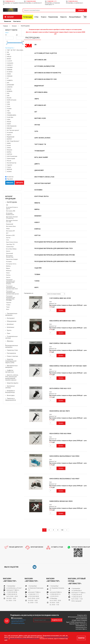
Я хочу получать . (18, 621)
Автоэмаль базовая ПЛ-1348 (45, 79)
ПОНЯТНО (81, 638)
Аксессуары (11, 395)
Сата (8, 240)
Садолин (9, 303)
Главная (5, 26)
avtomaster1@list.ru (81, 629)
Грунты (9, 330)
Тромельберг (10, 247)
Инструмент (11, 318)
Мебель (8, 266)
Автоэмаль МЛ (10, 231)
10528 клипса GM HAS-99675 (59, 411)
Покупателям (53, 17)
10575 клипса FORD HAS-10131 (60, 388)
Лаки (8, 333)
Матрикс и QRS (10, 235)
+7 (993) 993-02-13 (55, 594)
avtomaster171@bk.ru (34, 592)
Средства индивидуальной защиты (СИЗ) (11, 361)
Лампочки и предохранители (11, 399)
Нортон (8, 277)
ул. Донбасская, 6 (77, 591)
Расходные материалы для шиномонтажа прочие (12, 292)
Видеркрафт (10, 224)
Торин (8, 307)
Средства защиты (13, 383)
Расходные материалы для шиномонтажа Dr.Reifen (11, 282)
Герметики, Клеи (12, 350)
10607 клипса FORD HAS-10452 (60, 343)
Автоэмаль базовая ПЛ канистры (12, 218)
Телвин (8, 305)
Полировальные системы (11, 337)
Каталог (9, 17)
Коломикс (9, 262)
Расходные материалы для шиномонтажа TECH (12, 287)
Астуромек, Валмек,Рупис (10, 214)
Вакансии (8, 21)
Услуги (43, 17)
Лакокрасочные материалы (11, 314)
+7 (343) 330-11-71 (52, 1)
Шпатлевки (10, 327)
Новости (63, 17)
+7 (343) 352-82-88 (31, 1)
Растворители (11, 353)
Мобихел (9, 271)
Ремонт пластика (12, 356)
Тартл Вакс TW (10, 244)
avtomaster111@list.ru (13, 590)
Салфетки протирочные (10, 371)
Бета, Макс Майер (11, 249)
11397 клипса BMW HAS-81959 (60, 298)
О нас (36, 17)
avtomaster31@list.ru (56, 592)
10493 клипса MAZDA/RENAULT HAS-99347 (64, 479)
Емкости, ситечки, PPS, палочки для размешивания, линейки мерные (12, 377)
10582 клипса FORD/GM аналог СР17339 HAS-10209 (68, 366)
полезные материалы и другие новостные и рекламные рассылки (18, 622)
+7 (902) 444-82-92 (12, 594)
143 (62, 530)
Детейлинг (10, 324)
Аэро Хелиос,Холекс (12, 242)
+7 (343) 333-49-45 (73, 1)
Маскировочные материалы (11, 366)
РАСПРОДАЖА (12, 202)
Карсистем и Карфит (12, 259)
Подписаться (57, 620)
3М (7, 205)
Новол (8, 273)
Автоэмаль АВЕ (11, 211)
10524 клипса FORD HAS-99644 (60, 434)
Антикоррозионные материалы (12, 346)
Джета (8, 251)
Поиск (81, 10)
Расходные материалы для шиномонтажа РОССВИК (11, 298)
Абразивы (10, 341)
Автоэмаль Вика (11, 226)
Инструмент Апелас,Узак (10, 256)
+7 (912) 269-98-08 (33, 596)
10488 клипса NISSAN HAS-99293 (61, 501)
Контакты (17, 21)
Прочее (8, 238)
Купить (61, 310)
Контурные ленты (11, 264)
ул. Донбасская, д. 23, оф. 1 (14, 588)
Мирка (8, 268)
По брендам (28, 17)
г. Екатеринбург (11, 586)
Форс (8, 309)
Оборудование (12, 321)
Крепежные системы (10, 387)
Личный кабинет (75, 17)
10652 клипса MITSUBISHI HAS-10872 (62, 321)
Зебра (8, 229)
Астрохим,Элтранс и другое (46, 53)
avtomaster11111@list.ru (78, 593)
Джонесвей (10, 253)
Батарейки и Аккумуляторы (10, 392)
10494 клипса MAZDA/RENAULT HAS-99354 (64, 456)
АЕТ (7, 233)
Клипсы (8, 275)
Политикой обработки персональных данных (25, 639)
